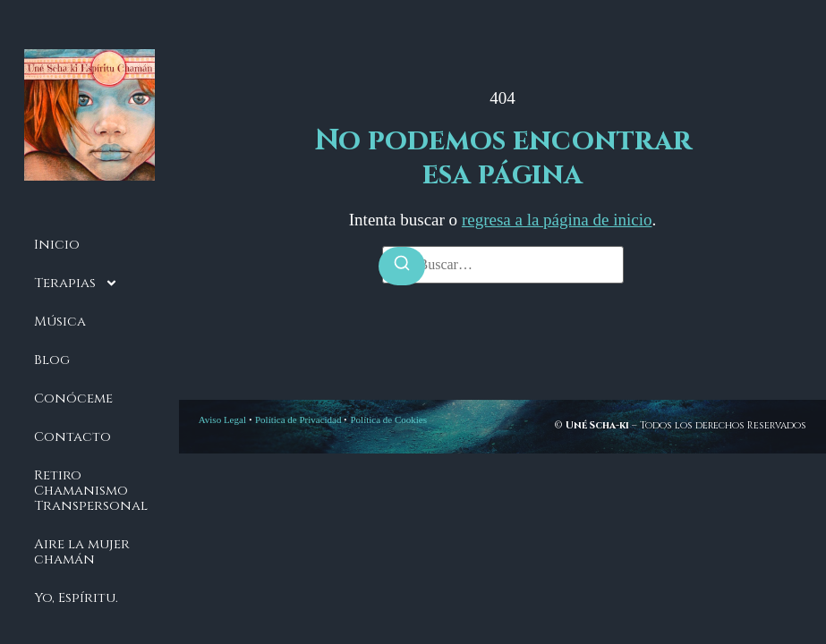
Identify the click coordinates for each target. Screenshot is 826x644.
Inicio (57, 245)
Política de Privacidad (298, 419)
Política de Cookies (388, 419)
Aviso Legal (222, 419)
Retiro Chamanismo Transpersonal (91, 491)
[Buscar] (402, 266)
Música (60, 322)
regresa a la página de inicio (557, 220)
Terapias (76, 283)
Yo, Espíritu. (76, 598)
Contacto (72, 437)
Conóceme (73, 398)
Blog (52, 360)
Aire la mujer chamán (82, 552)
